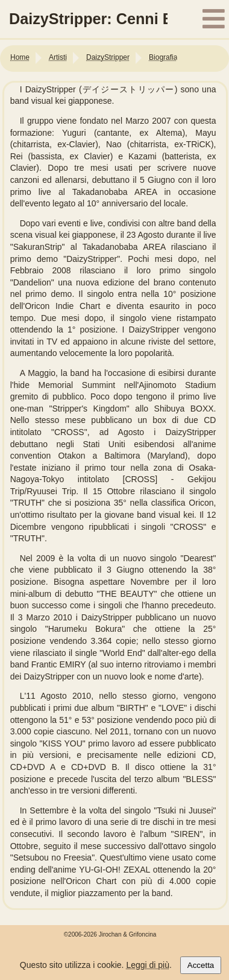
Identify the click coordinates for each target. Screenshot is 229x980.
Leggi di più (148, 965)
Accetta (201, 965)
